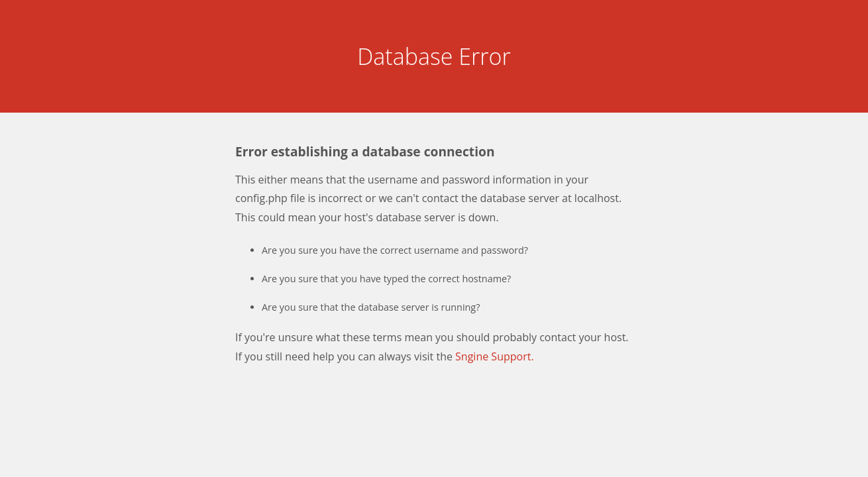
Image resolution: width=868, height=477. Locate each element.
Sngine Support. (495, 356)
